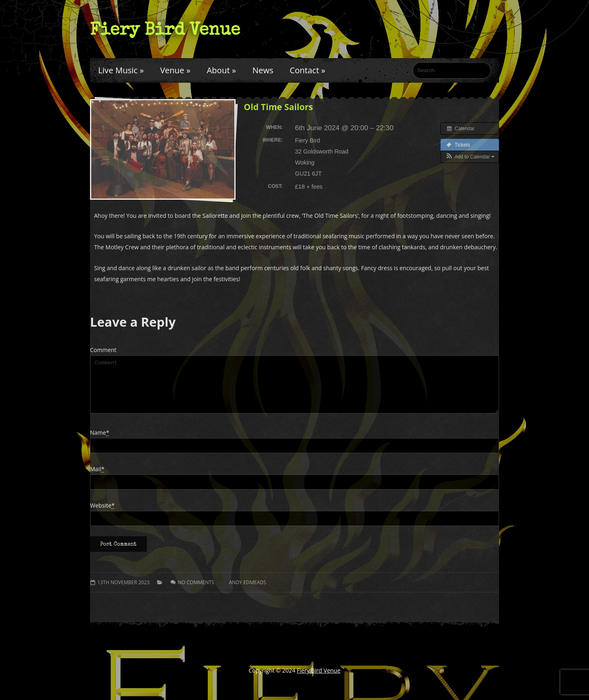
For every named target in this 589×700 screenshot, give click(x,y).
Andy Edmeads (248, 592)
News (263, 70)
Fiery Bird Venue (165, 29)
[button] (470, 157)
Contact (307, 70)
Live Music (121, 70)
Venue (175, 70)
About (221, 70)
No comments (196, 592)
